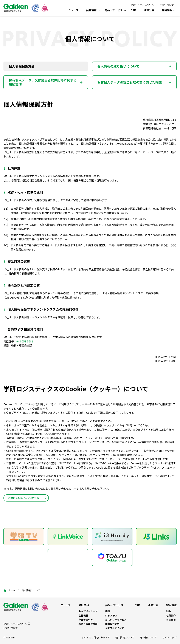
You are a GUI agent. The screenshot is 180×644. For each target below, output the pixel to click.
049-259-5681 (25, 341)
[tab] (46, 66)
